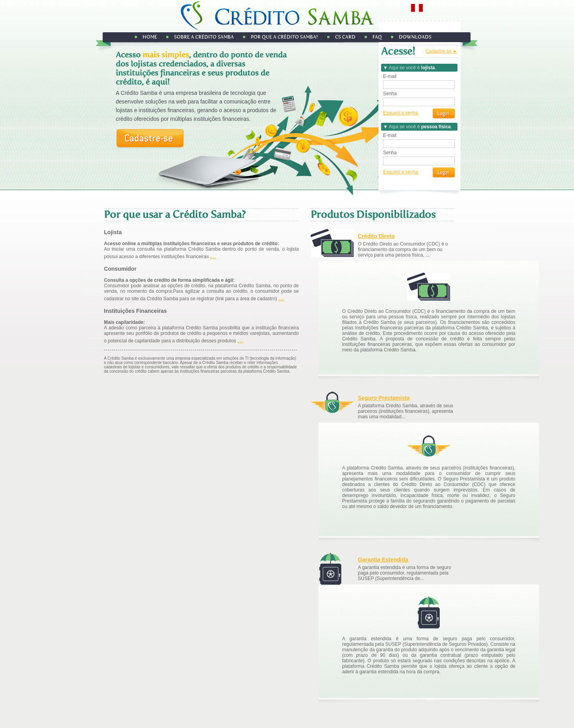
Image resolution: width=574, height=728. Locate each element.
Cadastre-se (150, 139)
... (213, 256)
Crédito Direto (376, 236)
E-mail (390, 76)
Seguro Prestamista (384, 398)
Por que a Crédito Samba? (285, 37)
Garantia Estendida (383, 560)
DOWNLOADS (415, 37)
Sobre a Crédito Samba (204, 37)
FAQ (377, 37)
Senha (390, 94)
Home (150, 37)
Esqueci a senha (401, 113)
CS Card (345, 37)
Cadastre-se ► (442, 51)
